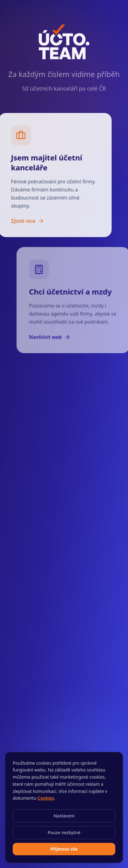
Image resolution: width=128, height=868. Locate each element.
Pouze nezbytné (64, 832)
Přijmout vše (64, 849)
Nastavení (64, 816)
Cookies (46, 798)
